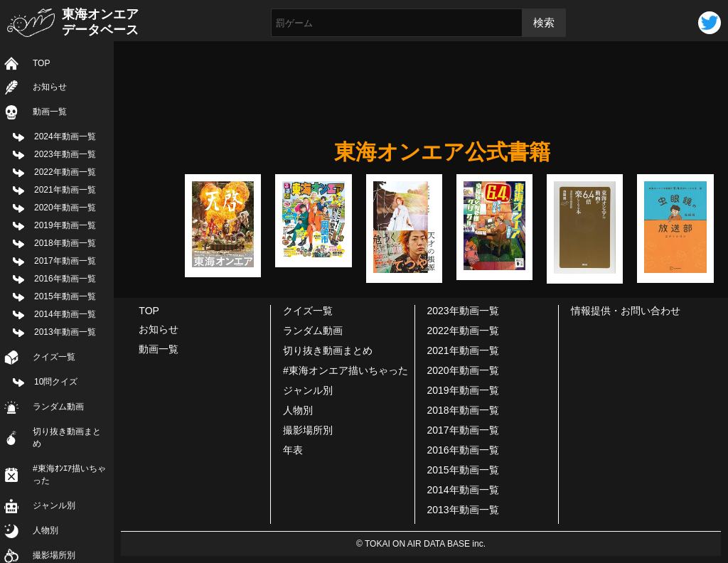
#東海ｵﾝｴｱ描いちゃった (69, 474)
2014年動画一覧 (65, 314)
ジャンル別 (54, 505)
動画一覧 (50, 112)
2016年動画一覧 (65, 279)
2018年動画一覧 (65, 243)
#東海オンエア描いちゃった (346, 370)
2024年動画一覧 (65, 136)
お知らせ (50, 87)
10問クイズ (56, 382)
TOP (41, 63)
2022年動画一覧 (65, 172)
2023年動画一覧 (65, 154)
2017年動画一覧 (65, 261)
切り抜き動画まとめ (67, 438)
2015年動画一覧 (65, 296)
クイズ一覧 (54, 357)
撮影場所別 (308, 430)
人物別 (45, 530)
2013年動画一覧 (65, 332)
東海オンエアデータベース (100, 22)
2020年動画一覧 (65, 208)
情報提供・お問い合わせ (626, 311)
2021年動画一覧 (65, 190)
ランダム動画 (58, 407)
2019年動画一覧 (65, 225)
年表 (293, 450)
